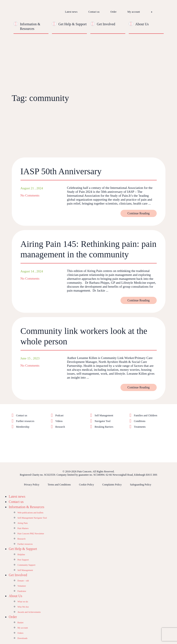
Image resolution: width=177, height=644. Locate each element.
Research (60, 427)
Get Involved (106, 24)
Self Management (104, 415)
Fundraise (22, 591)
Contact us (94, 12)
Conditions (140, 421)
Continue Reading (139, 213)
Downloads (22, 638)
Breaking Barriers (104, 427)
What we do (23, 602)
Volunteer (22, 586)
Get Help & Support (73, 24)
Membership (23, 427)
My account (134, 12)
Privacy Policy (32, 485)
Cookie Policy (86, 485)
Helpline (21, 554)
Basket (20, 623)
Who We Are (23, 607)
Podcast (59, 415)
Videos (59, 421)
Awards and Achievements (29, 612)
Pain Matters (23, 528)
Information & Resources (27, 507)
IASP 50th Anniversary (61, 171)
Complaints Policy (112, 485)
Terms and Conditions (59, 485)
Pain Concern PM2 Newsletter (31, 534)
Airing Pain (22, 523)
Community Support (26, 565)
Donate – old (23, 581)
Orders (20, 633)
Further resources (25, 421)
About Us (142, 24)
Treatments (140, 427)
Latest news (71, 12)
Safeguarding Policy (141, 485)
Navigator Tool (103, 421)
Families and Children (146, 415)
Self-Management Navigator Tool (32, 518)
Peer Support (23, 560)
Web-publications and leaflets (30, 513)
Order (113, 12)
